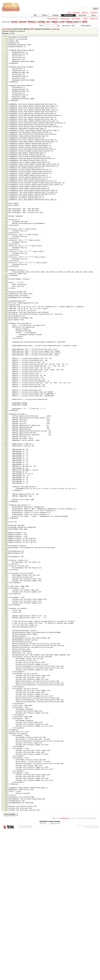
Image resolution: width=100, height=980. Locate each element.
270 (6, 634)
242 (6, 573)
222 (6, 528)
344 (6, 796)
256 (6, 604)
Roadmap (55, 15)
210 (6, 502)
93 (7, 243)
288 (6, 673)
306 (6, 712)
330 (6, 764)
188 (6, 454)
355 (6, 821)
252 (6, 594)
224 (6, 533)
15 (7, 68)
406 (6, 937)
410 (6, 946)
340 (6, 787)
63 (7, 176)
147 (6, 364)
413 (6, 953)
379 (6, 876)
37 (7, 117)
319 (6, 740)
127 (6, 318)
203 (6, 486)
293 (6, 683)
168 (6, 409)
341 (6, 789)
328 (6, 760)
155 (6, 381)
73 (7, 199)
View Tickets (82, 15)
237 (6, 563)
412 (6, 950)
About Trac (85, 13)
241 (6, 572)
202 (6, 485)
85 (7, 226)
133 (6, 333)
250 (6, 590)
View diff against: (90, 26)
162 (6, 397)
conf (62, 22)
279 (6, 653)
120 (6, 303)
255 (6, 601)
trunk (14, 22)
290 (6, 677)
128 (6, 323)
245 (6, 580)
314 (6, 729)
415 (6, 957)
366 (6, 846)
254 (6, 599)
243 (6, 576)
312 (6, 724)
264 (6, 621)
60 (7, 169)
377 (6, 871)
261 (6, 614)
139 (6, 346)
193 (6, 465)
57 (7, 162)
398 (6, 919)
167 (6, 408)
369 (6, 853)
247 (6, 584)
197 (6, 473)
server (23, 22)
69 (7, 190)
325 (6, 753)
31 (7, 104)
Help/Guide (76, 13)
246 (6, 582)
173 (6, 420)
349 (6, 808)
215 (6, 514)
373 (6, 862)
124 (6, 312)
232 (6, 551)
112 (6, 285)
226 (6, 537)
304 (6, 707)
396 (6, 914)
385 (6, 889)
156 (6, 384)
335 (6, 776)
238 (6, 565)
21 (7, 82)
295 (6, 688)
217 (6, 518)
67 (7, 185)
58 (7, 165)
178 (6, 432)
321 (6, 744)
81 (7, 217)
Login (69, 13)
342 (6, 792)
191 (6, 461)
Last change (7, 29)
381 (6, 880)
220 (6, 524)
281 (6, 657)
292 (6, 681)
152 (6, 375)
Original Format (55, 973)
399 (6, 921)
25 (7, 91)
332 (6, 769)
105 (6, 269)
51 (7, 149)
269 (6, 632)
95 (7, 248)
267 (6, 627)
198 (6, 475)
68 (7, 187)
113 (6, 287)
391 (6, 903)
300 (6, 699)
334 (6, 773)
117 (6, 296)
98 (7, 254)
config (41, 22)
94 (7, 245)
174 (6, 422)
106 (6, 271)
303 (6, 705)
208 (6, 498)
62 (7, 174)
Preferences (94, 13)
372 (6, 860)
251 (6, 593)
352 (6, 814)
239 (6, 567)
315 (6, 731)
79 (7, 212)
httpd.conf (72, 22)
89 (7, 235)
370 (6, 855)
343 (6, 794)
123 (6, 310)
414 (6, 954)
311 (6, 723)
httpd (55, 22)
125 (6, 314)
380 (6, 878)
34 (7, 111)
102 (6, 263)
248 (6, 586)
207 (6, 495)
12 (7, 62)
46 (7, 137)
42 (7, 128)
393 (6, 908)
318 (6, 738)
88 (7, 233)
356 (6, 823)
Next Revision (76, 19)
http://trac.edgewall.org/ (92, 976)
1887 (32, 29)
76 (7, 206)
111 (6, 283)
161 (6, 395)
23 (7, 86)
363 (6, 839)
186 (6, 450)
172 (6, 418)
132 (6, 331)
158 (6, 388)
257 (6, 606)
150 (6, 371)
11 (7, 59)
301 (6, 701)
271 (6, 636)
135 (6, 338)
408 (6, 941)
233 (6, 553)
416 (6, 959)
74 (7, 201)
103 (6, 265)
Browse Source (68, 15)
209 (6, 500)
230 (6, 547)
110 (6, 280)
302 (6, 703)
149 (6, 368)
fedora (32, 22)
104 (6, 267)
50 (7, 146)
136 (6, 340)
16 (7, 71)
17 (7, 73)
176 (6, 427)
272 (6, 638)
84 (7, 224)
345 (6, 798)
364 (6, 842)
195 (6, 469)
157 (6, 386)
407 (6, 939)
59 (7, 167)
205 (6, 491)
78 (7, 210)
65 (7, 181)
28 (7, 97)
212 (6, 507)
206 (6, 493)
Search (94, 15)
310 (6, 720)
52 (7, 151)
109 (6, 278)
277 (6, 649)
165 (6, 404)
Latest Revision (65, 19)
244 (6, 578)
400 (6, 924)
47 (7, 140)
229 (6, 544)
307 (6, 714)
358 (6, 828)
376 (6, 869)
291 (6, 679)
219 (6, 522)
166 (6, 405)
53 (7, 153)
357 (6, 826)
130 (6, 327)
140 (6, 348)
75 (7, 203)
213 (6, 509)
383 (6, 885)
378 (6, 874)
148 (6, 366)
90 (7, 237)
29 (7, 99)
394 (6, 910)
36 (7, 115)
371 (6, 858)
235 (6, 558)
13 (7, 64)
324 (6, 751)
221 (6, 527)
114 (6, 289)
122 (6, 308)
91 (7, 239)
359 (6, 830)
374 (6, 864)
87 (7, 231)
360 (6, 833)
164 (6, 401)
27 (7, 95)
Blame (86, 19)
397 (6, 917)
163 (6, 400)
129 (6, 325)
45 (7, 135)
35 (7, 113)
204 (6, 489)
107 (6, 273)
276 (6, 647)
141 (6, 351)
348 (6, 805)
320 (6, 742)
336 (6, 778)
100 (6, 258)
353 (6, 817)
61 (7, 171)
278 (6, 651)
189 (6, 457)
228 (6, 542)
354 (6, 819)
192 (6, 463)
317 (6, 735)
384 (6, 887)
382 (6, 883)
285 (6, 666)
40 (7, 124)
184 (6, 445)
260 (6, 613)
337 (6, 780)
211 (6, 504)
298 (6, 694)
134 (6, 335)
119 (6, 301)
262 (6, 617)
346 (6, 801)
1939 (84, 22)
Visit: (41, 25)
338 (6, 783)
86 (7, 228)
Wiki (35, 15)
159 (6, 390)
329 (6, 762)
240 (6, 569)
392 (6, 905)
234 (6, 556)
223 (6, 531)
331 (6, 767)
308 (6, 716)
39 (7, 121)
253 (6, 597)
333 (6, 771)
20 (7, 79)
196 (6, 471)
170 (6, 414)
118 (6, 298)
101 (6, 260)
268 (6, 629)
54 (7, 156)
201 (6, 482)
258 (6, 608)
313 (6, 727)
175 (6, 425)
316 (6, 733)
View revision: (66, 26)
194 (6, 467)
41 (7, 126)
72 (7, 197)
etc (48, 22)
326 (6, 755)
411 (6, 948)
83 (7, 222)
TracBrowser (64, 967)
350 (6, 810)
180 (6, 436)
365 (6, 844)
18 (7, 75)
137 (6, 342)
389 (6, 899)
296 (6, 690)
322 (6, 746)
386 (6, 892)
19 (7, 77)
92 (7, 241)
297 (6, 692)
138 (6, 344)
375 (6, 867)
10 (7, 57)
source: (6, 22)
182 (6, 441)
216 (6, 516)
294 (6, 686)
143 (6, 355)
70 (7, 192)
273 (6, 641)
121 (6, 305)
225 (6, 535)
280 (6, 655)
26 (7, 93)
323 (6, 748)
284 (6, 663)
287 (6, 670)
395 (6, 912)
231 (6, 549)
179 (6, 434)
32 (7, 106)
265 (6, 623)
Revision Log (94, 19)
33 (7, 108)
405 (6, 934)
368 (6, 851)
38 (7, 119)
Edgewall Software (26, 976)
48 (7, 142)
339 (6, 785)
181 (6, 438)
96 (7, 250)
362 (6, 837)
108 (6, 276)
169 (6, 412)
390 (6, 901)
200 (6, 480)
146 (6, 361)
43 (7, 131)
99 (7, 256)
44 (7, 133)
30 (7, 102)
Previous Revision (53, 19)
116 (6, 294)
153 (6, 377)
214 (6, 511)
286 (6, 668)
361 (6, 835)
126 (6, 316)
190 (6, 458)
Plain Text (43, 973)
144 (6, 357)
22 (7, 84)
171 (6, 416)
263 (6, 618)
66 (7, 183)
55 (7, 158)
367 (6, 849)
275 (6, 645)
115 (6, 292)
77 (7, 208)
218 (6, 520)
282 (6, 659)
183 (6, 443)
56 (7, 160)
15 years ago (55, 29)
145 (6, 359)
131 (6, 329)
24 (7, 88)
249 (6, 588)
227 (6, 540)
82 (7, 219)
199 (6, 478)
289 (6, 674)
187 (6, 452)
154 (6, 379)
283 (6, 661)
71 (7, 194)
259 (6, 610)
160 (6, 393)
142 (6, 352)
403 (6, 930)
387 (6, 894)
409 (6, 943)
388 (6, 896)
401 (6, 926)
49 (7, 144)
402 (6, 928)
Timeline (44, 15)
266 (6, 625)
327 (6, 758)
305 (6, 710)
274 (6, 642)
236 (6, 560)
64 (7, 178)
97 (7, 252)
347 (6, 803)
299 (6, 697)
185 (6, 447)
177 (6, 429)
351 (6, 812)
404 (6, 932)
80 (7, 215)
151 (6, 373)
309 (6, 718)
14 (7, 66)
